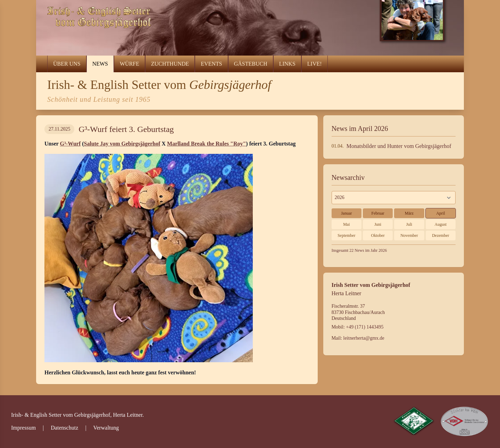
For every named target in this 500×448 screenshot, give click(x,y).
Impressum (23, 428)
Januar (346, 213)
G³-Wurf (70, 144)
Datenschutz (64, 428)
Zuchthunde (170, 64)
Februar (378, 213)
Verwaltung (106, 428)
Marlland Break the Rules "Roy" (206, 144)
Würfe (130, 64)
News (100, 64)
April (440, 213)
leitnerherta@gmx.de (364, 338)
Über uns (67, 64)
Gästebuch (251, 64)
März (409, 213)
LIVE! (315, 64)
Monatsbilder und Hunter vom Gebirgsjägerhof (399, 146)
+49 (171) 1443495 (365, 327)
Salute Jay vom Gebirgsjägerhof (122, 144)
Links (287, 64)
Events (211, 64)
